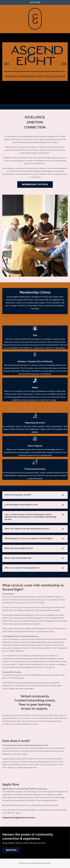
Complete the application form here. (19, 818)
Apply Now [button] (11, 850)
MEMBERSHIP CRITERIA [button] (35, 184)
